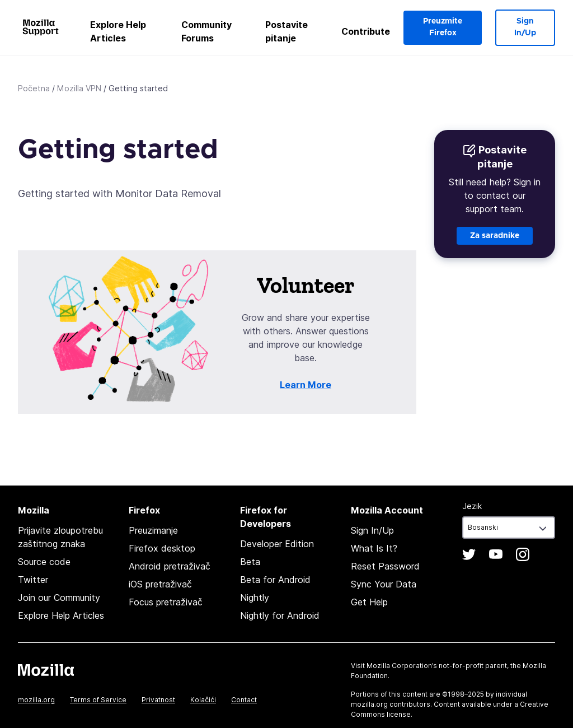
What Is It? (374, 548)
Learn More (306, 385)
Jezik (472, 506)
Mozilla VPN (79, 88)
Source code (44, 562)
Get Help (369, 602)
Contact (244, 700)
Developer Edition (277, 544)
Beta (250, 562)
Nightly (255, 598)
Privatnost (158, 700)
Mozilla (46, 670)
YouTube (496, 554)
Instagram (523, 554)
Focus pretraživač (166, 602)
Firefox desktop (162, 548)
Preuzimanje (153, 530)
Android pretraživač (170, 566)
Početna (34, 88)
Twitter (33, 580)
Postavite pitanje (286, 31)
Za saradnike (495, 236)
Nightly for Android (280, 615)
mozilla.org (36, 700)
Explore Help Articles (118, 31)
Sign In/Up (525, 27)
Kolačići (203, 700)
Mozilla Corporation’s (402, 666)
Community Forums (206, 31)
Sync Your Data (384, 584)
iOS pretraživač (160, 584)
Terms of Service (98, 700)
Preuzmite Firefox (443, 27)
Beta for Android (275, 580)
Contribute (366, 31)
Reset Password (385, 566)
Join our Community (59, 598)
